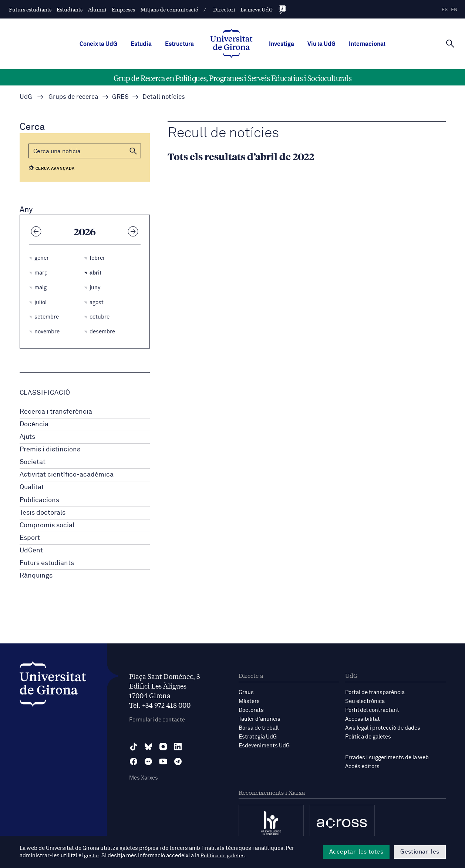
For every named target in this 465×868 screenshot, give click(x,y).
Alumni (97, 9)
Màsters (249, 701)
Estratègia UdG (258, 737)
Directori (224, 9)
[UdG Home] (231, 44)
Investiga (282, 44)
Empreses (123, 9)
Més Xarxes (144, 778)
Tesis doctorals (43, 513)
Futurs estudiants (30, 9)
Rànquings (36, 576)
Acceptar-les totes (356, 852)
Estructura (179, 44)
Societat (33, 462)
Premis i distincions (50, 450)
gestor (92, 856)
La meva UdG (257, 9)
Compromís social (47, 525)
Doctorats (251, 710)
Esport (30, 538)
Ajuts (27, 437)
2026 (85, 231)
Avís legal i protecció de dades (383, 728)
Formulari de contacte (157, 720)
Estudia (141, 44)
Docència (34, 424)
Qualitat (32, 487)
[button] (134, 151)
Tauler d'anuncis (260, 719)
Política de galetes (368, 737)
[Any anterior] (36, 231)
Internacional (367, 44)
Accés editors (362, 766)
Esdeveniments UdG (264, 746)
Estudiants (70, 9)
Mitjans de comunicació (169, 9)
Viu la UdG (321, 44)
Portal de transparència (375, 692)
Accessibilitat (363, 719)
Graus (246, 692)
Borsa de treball (259, 728)
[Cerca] (450, 43)
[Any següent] (133, 231)
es (445, 10)
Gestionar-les (420, 852)
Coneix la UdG (98, 44)
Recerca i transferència (56, 412)
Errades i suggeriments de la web (387, 758)
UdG (26, 97)
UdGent (31, 551)
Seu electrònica (365, 701)
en (454, 10)
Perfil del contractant (372, 710)
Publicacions (39, 500)
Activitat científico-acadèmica (67, 475)
